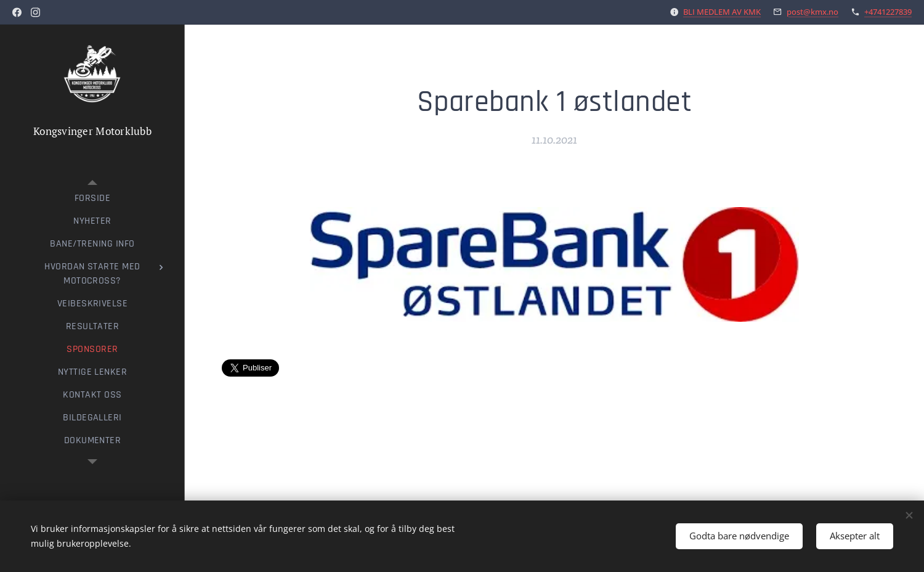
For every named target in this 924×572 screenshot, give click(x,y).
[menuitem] (92, 198)
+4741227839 (888, 12)
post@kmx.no (813, 12)
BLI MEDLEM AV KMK (722, 12)
